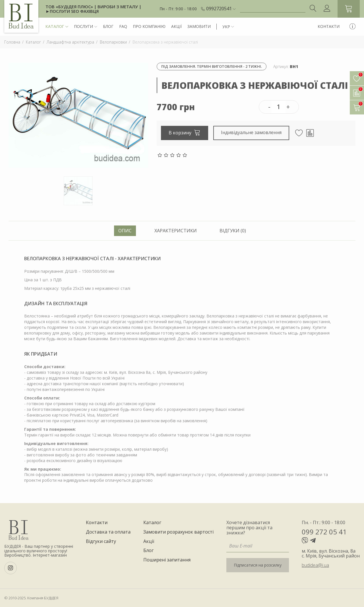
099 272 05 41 (324, 532)
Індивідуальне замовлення (252, 132)
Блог (108, 26)
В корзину (185, 132)
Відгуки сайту (101, 542)
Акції (176, 26)
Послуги (86, 27)
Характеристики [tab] (176, 231)
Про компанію (149, 26)
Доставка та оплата (108, 532)
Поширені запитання (167, 560)
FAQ (123, 26)
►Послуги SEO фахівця (72, 11)
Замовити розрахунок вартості (178, 532)
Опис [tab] (125, 231)
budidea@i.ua (315, 565)
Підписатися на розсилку (258, 565)
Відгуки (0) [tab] (233, 231)
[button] (221, 9)
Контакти (329, 26)
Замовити (199, 26)
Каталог (57, 27)
